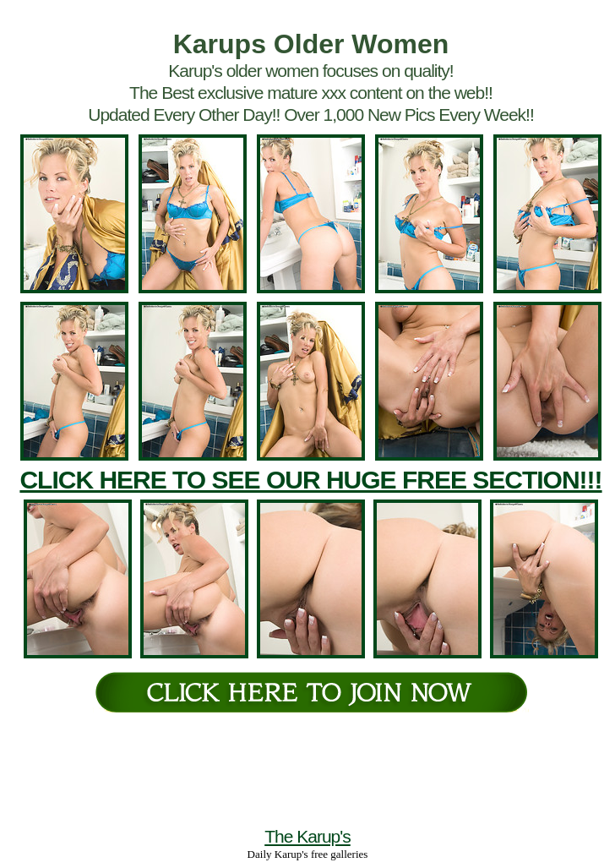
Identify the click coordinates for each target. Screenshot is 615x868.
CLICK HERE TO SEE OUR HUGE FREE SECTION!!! (310, 480)
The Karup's (307, 836)
